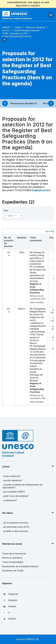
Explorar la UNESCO (27, 639)
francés (45, 190)
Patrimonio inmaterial (35, 27)
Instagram (10, 600)
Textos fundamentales (13, 562)
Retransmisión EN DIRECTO (24, 103)
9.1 (47, 231)
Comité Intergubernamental (27, 30)
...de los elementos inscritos (15, 523)
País (6, 211)
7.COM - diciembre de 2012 (15, 33)
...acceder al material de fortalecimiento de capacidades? (22, 486)
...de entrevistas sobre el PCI (16, 527)
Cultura (18, 27)
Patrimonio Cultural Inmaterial (17, 18)
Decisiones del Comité (13, 571)
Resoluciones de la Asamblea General (20, 566)
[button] (4, 41)
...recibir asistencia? (11, 476)
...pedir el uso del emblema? (15, 496)
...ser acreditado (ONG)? (14, 492)
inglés (36, 190)
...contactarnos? (9, 500)
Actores (6, 30)
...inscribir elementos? (12, 480)
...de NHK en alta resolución (15, 531)
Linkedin (9, 619)
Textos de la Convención (14, 554)
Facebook (10, 594)
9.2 (52, 231)
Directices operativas (12, 558)
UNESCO (6, 27)
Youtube (9, 606)
